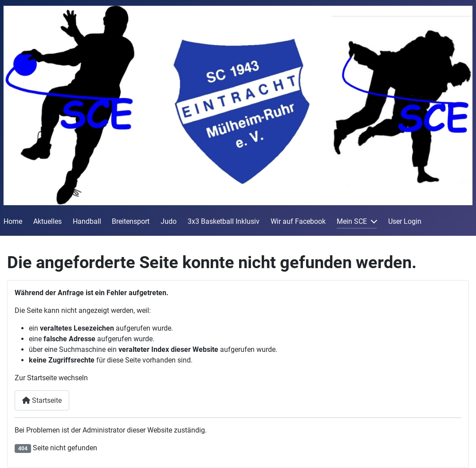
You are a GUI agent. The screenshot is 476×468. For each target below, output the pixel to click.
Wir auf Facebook (298, 221)
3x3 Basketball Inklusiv (224, 221)
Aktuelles (47, 221)
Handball (87, 221)
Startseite (42, 400)
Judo (169, 221)
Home (13, 221)
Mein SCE (352, 221)
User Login (405, 221)
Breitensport (131, 221)
